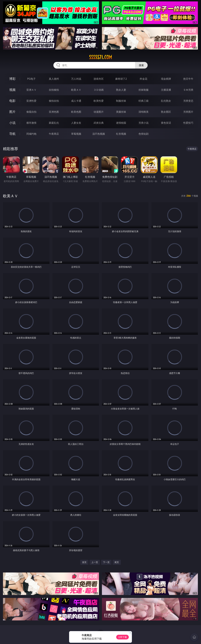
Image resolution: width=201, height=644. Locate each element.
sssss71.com (100, 57)
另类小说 (144, 123)
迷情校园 (121, 123)
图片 (12, 112)
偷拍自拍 (54, 101)
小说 (12, 123)
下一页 (106, 562)
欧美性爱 (99, 101)
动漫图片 (99, 112)
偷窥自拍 (31, 112)
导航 (12, 134)
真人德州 (54, 79)
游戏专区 (99, 79)
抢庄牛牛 (188, 79)
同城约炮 (31, 134)
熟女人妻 (121, 90)
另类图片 (188, 112)
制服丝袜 (121, 101)
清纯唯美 (144, 112)
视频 (12, 90)
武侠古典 (99, 123)
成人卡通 (76, 101)
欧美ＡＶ (76, 90)
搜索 (141, 65)
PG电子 (31, 79)
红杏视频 (121, 134)
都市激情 (31, 123)
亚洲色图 (54, 112)
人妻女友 (76, 123)
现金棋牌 (166, 79)
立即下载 (122, 637)
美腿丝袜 (121, 112)
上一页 (95, 562)
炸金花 (144, 79)
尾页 (117, 562)
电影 (12, 101)
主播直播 (166, 90)
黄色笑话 (166, 123)
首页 (84, 562)
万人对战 (76, 79)
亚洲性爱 (31, 101)
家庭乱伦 (54, 123)
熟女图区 (166, 112)
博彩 (12, 79)
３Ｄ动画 (99, 90)
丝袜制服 (144, 90)
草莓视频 (76, 134)
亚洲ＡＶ (31, 90)
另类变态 (188, 101)
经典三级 (144, 101)
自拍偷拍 (54, 90)
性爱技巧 (188, 123)
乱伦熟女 (166, 101)
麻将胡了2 (121, 79)
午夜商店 (54, 134)
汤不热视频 (99, 134)
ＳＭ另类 (188, 90)
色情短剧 (144, 134)
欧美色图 (76, 112)
